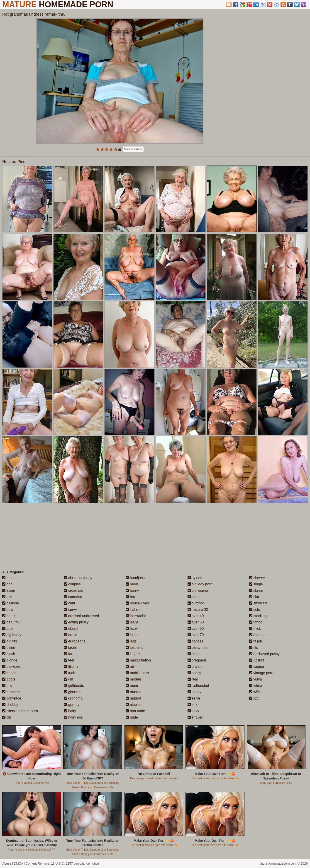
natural (133, 698)
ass (7, 597)
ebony (71, 629)
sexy (193, 711)
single (256, 584)
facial (70, 648)
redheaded (198, 686)
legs (131, 641)
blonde (10, 660)
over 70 (196, 635)
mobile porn (137, 673)
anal (8, 584)
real (193, 679)
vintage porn (261, 673)
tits (254, 648)
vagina (257, 667)
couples (72, 584)
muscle (133, 692)
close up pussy (78, 578)
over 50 (196, 622)
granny (72, 705)
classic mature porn (20, 711)
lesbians (134, 648)
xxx (254, 698)
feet (69, 660)
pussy (194, 673)
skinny (256, 590)
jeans (132, 622)
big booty (12, 635)
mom (132, 686)
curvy (70, 610)
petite (194, 654)
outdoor (196, 603)
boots (9, 679)
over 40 (196, 616)
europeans (75, 641)
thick (255, 629)
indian (133, 610)
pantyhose (198, 648)
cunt (70, 603)
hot (130, 597)
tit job (256, 641)
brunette (11, 692)
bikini (9, 648)
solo (255, 610)
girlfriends (74, 686)
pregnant (197, 660)
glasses (72, 692)
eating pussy (76, 622)
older (194, 597)
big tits (10, 641)
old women (198, 590)
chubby (10, 705)
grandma (73, 698)
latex (132, 629)
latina (132, 635)
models (134, 679)
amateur (11, 578)
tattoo (256, 622)
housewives (137, 603)
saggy (194, 692)
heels (132, 584)
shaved (195, 717)
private (195, 667)
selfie (194, 698)
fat (68, 654)
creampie (73, 590)
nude (132, 717)
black (9, 654)
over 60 (196, 629)
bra (7, 686)
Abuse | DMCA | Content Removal (26, 863)
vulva (256, 679)
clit (7, 717)
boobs (9, 673)
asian (9, 590)
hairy (70, 711)
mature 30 (198, 610)
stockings (259, 616)
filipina (71, 667)
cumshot (73, 597)
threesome (260, 635)
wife (255, 692)
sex (192, 705)
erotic (71, 635)
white (256, 686)
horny (132, 590)
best (8, 629)
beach (9, 616)
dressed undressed (82, 616)
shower (257, 578)
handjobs (135, 578)
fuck (69, 673)
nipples (133, 705)
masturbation (138, 660)
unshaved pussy (264, 654)
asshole (11, 603)
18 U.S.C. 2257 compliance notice (75, 863)
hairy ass (73, 717)
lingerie (134, 654)
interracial (136, 616)
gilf (68, 679)
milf (131, 667)
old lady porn (200, 584)
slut (254, 597)
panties (195, 641)
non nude (135, 711)
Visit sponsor (133, 149)
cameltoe (12, 698)
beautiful (11, 622)
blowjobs (11, 667)
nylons (195, 578)
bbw (8, 610)
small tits (258, 603)
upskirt (257, 660)
